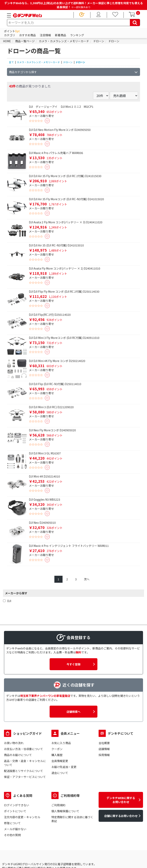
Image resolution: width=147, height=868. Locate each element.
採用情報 (104, 755)
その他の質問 (12, 835)
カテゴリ (10, 35)
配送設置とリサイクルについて (24, 771)
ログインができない (17, 805)
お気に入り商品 (61, 743)
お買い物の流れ (14, 743)
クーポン (57, 749)
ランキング (77, 35)
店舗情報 (104, 749)
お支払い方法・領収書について (24, 749)
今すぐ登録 (73, 664)
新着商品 (61, 35)
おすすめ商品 (27, 35)
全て (11, 62)
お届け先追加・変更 (64, 767)
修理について (12, 823)
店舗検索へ (73, 712)
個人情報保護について (65, 811)
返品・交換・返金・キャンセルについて (25, 763)
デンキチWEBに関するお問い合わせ (121, 800)
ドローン (68, 62)
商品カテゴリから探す (23, 72)
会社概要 (104, 743)
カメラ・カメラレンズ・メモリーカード (38, 62)
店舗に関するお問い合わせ (121, 816)
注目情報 (45, 35)
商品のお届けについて (18, 755)
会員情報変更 (60, 761)
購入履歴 (57, 755)
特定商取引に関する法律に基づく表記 (72, 819)
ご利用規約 (58, 805)
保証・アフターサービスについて (25, 777)
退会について (60, 773)
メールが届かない (15, 829)
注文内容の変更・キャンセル (22, 817)
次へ (87, 579)
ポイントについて (15, 811)
